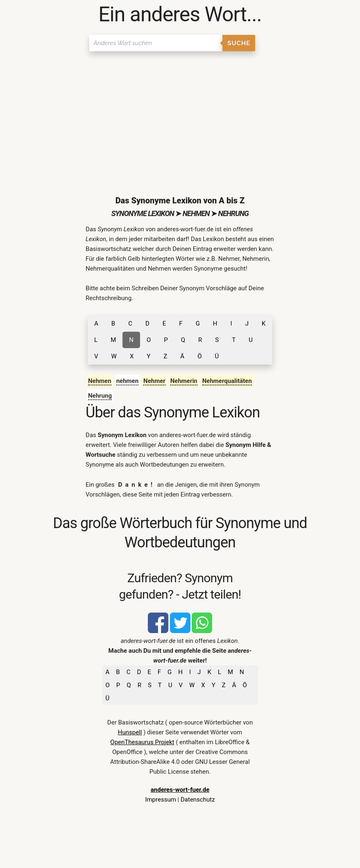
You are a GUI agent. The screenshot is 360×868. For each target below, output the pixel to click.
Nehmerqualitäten (227, 381)
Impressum (160, 800)
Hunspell (130, 732)
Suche (239, 43)
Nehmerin (184, 381)
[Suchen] (156, 43)
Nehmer (154, 381)
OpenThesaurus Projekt (142, 742)
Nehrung (100, 396)
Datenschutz (198, 800)
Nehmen (100, 381)
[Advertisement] (180, 117)
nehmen (127, 381)
